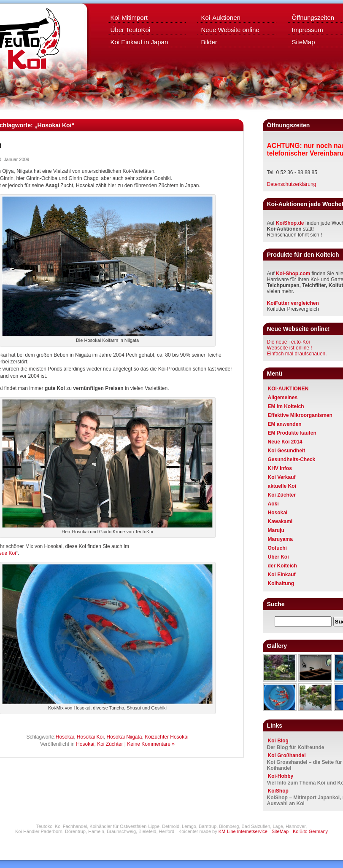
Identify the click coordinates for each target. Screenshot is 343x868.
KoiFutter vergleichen (293, 303)
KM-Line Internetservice (243, 831)
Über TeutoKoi (131, 30)
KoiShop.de (290, 223)
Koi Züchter (110, 744)
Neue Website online (230, 30)
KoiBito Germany (310, 831)
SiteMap (280, 831)
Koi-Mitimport (129, 17)
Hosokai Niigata (124, 737)
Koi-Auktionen (221, 17)
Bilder (209, 42)
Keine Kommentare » (151, 744)
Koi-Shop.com (293, 274)
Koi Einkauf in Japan (139, 42)
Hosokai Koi (90, 737)
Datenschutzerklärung (292, 184)
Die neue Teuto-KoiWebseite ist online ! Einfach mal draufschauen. (297, 348)
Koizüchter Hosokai (166, 737)
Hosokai (65, 737)
